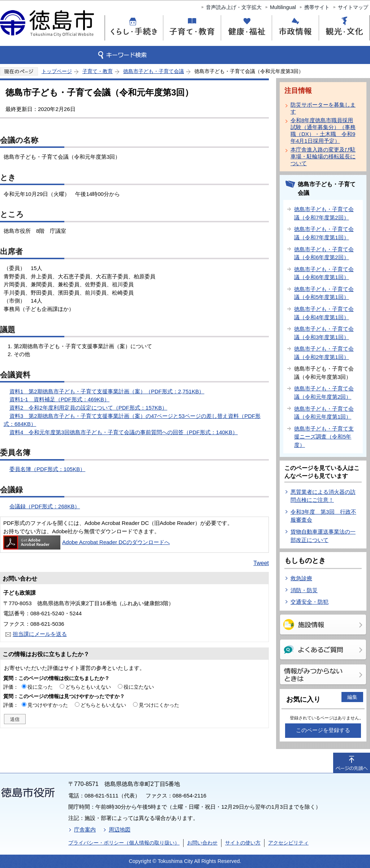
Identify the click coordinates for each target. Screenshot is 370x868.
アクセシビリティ (288, 843)
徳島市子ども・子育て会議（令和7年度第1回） (324, 233)
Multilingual (283, 7)
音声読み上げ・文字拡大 (234, 7)
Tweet (261, 563)
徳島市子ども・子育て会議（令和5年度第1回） (324, 293)
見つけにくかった (159, 705)
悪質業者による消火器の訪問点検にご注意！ (323, 496)
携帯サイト (317, 7)
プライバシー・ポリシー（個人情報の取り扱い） (124, 843)
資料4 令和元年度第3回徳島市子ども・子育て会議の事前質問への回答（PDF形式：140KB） (124, 432)
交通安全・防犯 (309, 602)
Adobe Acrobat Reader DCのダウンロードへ (87, 542)
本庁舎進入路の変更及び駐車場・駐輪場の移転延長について (323, 156)
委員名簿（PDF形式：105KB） (47, 469)
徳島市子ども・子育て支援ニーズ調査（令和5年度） (324, 437)
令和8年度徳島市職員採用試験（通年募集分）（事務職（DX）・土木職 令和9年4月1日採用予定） (323, 131)
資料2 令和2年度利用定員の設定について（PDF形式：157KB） (88, 408)
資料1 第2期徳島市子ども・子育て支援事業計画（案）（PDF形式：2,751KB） (107, 391)
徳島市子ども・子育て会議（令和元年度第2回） (324, 393)
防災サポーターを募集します (323, 108)
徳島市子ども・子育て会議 (154, 71)
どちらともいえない (88, 687)
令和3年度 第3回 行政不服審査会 (323, 516)
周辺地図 (120, 829)
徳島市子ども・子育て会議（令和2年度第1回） (324, 353)
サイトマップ (353, 7)
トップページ (57, 71)
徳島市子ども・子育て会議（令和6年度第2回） (324, 253)
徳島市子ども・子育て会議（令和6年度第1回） (324, 273)
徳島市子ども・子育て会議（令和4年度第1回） (324, 313)
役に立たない (139, 687)
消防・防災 (304, 590)
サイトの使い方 (243, 843)
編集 (352, 697)
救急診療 (301, 578)
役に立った (40, 687)
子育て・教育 (98, 71)
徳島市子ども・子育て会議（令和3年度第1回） (324, 333)
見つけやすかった (48, 705)
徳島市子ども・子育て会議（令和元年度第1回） (324, 413)
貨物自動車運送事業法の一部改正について (323, 536)
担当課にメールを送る (40, 634)
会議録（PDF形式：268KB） (45, 506)
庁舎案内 (85, 829)
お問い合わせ (202, 843)
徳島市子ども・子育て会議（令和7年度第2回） (324, 213)
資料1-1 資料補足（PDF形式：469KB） (59, 399)
